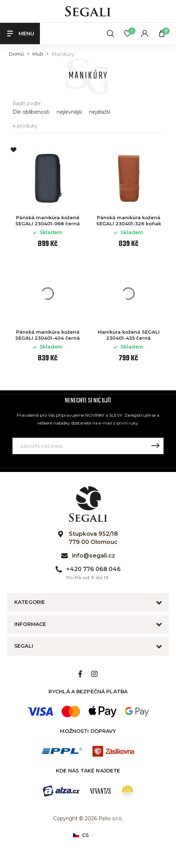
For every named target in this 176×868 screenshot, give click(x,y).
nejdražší (100, 112)
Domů (16, 54)
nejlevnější (69, 112)
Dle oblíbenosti (31, 112)
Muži (38, 54)
